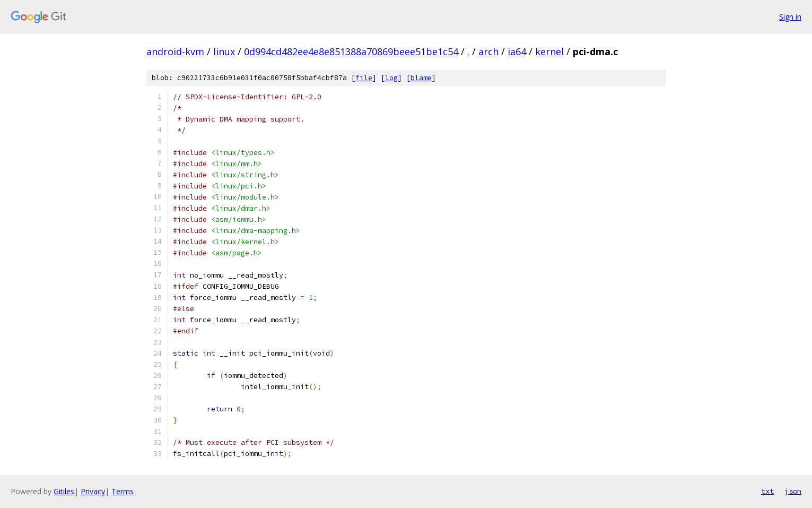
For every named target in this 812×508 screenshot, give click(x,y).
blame (421, 78)
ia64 (517, 51)
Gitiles (64, 491)
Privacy (93, 491)
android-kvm (175, 51)
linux (224, 51)
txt (767, 491)
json (793, 491)
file (364, 78)
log (391, 78)
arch (488, 51)
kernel (549, 51)
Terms (123, 491)
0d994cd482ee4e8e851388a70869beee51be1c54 (351, 51)
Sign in (790, 17)
